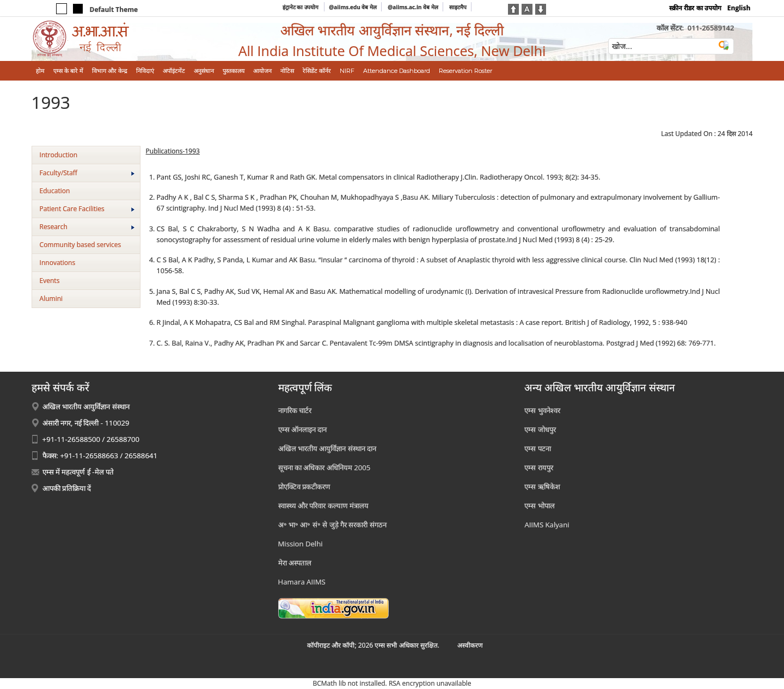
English (739, 8)
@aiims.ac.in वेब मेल (413, 7)
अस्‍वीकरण (470, 645)
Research (87, 227)
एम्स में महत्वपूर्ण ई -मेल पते (78, 472)
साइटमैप (458, 7)
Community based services (81, 245)
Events (50, 281)
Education (55, 191)
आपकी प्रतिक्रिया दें (67, 488)
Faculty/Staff (87, 173)
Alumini (51, 299)
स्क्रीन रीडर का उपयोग (695, 8)
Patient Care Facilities (87, 209)
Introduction (59, 155)
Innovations (58, 263)
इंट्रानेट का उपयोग (301, 7)
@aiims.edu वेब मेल (353, 7)
